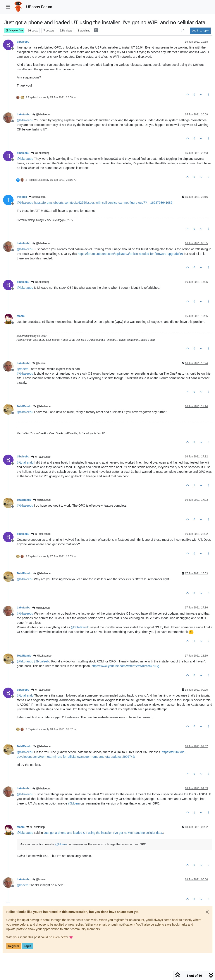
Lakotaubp (24, 115)
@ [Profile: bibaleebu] (25, 120)
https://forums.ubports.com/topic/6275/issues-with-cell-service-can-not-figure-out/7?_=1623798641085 (103, 203)
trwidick (22, 197)
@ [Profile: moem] (23, 369)
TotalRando (24, 406)
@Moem (39, 363)
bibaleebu (23, 42)
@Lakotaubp (40, 153)
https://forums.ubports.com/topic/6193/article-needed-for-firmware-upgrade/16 (130, 254)
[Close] (207, 912)
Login (27, 946)
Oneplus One (14, 30)
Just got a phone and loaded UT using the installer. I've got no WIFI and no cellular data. (103, 833)
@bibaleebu (41, 115)
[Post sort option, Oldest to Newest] (183, 31)
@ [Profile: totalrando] (25, 462)
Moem (21, 316)
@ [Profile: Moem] (74, 803)
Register (14, 946)
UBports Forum (39, 7)
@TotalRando (41, 457)
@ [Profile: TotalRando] (80, 627)
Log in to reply (200, 31)
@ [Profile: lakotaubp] (25, 159)
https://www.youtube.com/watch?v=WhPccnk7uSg (125, 666)
